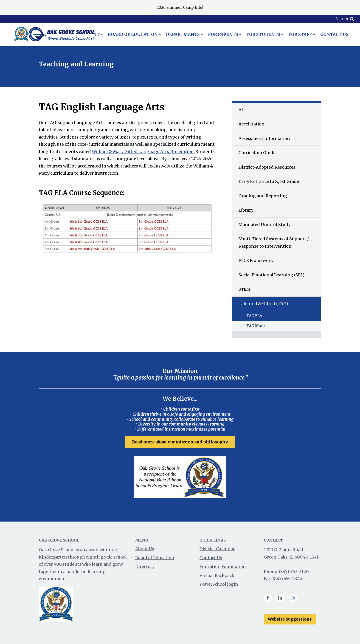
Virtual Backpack (217, 575)
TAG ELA (254, 316)
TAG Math (256, 326)
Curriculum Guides (258, 153)
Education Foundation (223, 566)
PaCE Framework (256, 260)
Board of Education (155, 558)
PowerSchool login (219, 584)
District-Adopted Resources (267, 167)
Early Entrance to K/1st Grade (269, 181)
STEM (245, 289)
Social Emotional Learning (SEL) (271, 275)
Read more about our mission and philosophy (180, 442)
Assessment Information (264, 138)
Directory (145, 566)
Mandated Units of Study (264, 225)
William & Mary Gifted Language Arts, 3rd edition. (143, 152)
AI (241, 110)
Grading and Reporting (263, 196)
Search (342, 19)
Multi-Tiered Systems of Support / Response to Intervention (274, 243)
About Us (145, 549)
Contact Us (211, 558)
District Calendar (217, 549)
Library (246, 210)
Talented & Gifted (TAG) (263, 304)
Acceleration (252, 124)
